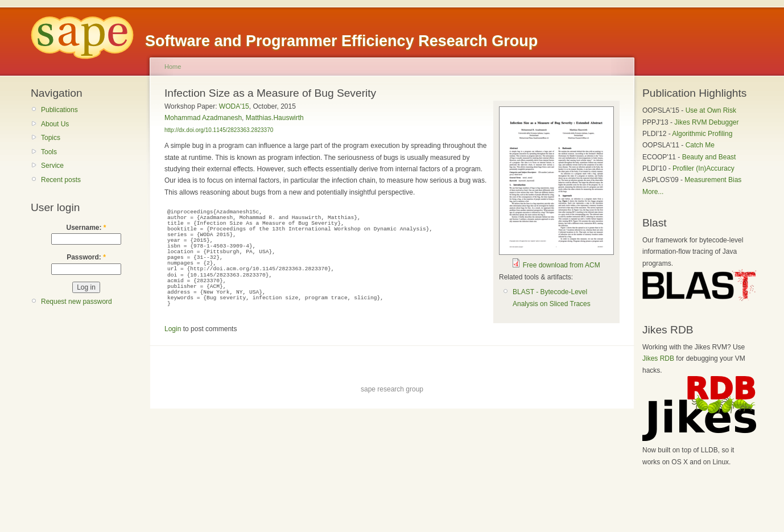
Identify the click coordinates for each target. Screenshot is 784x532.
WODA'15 (234, 106)
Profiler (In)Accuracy (703, 168)
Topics (51, 138)
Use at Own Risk (711, 110)
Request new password (77, 302)
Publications (59, 110)
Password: (86, 257)
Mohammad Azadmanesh (203, 118)
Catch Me (700, 145)
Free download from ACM (562, 265)
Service (52, 166)
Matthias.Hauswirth (275, 118)
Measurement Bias (713, 180)
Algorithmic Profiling (702, 134)
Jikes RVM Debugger (706, 122)
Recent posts (61, 180)
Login (173, 329)
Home (173, 67)
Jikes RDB (658, 358)
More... (653, 192)
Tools (49, 152)
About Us (55, 124)
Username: (86, 228)
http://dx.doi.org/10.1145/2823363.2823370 (219, 130)
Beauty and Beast (709, 157)
